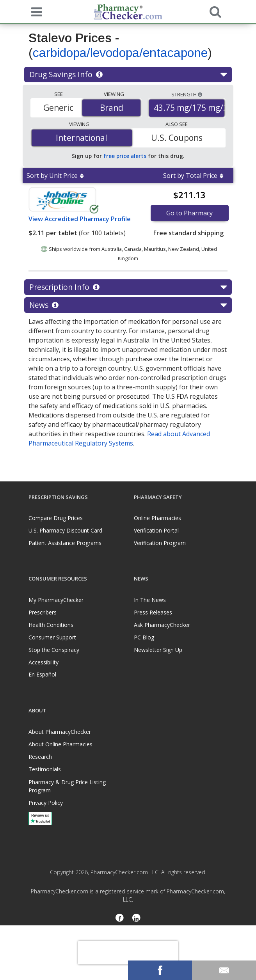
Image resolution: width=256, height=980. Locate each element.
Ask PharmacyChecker (162, 625)
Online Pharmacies (157, 518)
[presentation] (128, 953)
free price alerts (125, 156)
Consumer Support (52, 637)
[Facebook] (120, 919)
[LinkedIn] (136, 919)
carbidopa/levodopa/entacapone (120, 53)
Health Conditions (51, 625)
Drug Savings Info (128, 75)
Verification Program (160, 543)
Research (40, 757)
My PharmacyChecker (56, 600)
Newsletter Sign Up (158, 650)
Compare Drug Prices (56, 518)
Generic (58, 108)
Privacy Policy (46, 803)
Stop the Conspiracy (54, 650)
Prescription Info (128, 287)
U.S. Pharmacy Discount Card (65, 530)
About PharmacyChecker (60, 732)
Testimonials (45, 769)
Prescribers (43, 612)
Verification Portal (156, 530)
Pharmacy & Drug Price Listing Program (67, 786)
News (128, 305)
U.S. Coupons (177, 138)
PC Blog (144, 637)
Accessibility (44, 662)
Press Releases (153, 612)
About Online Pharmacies (60, 744)
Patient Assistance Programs (65, 543)
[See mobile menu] (35, 11)
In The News (150, 600)
